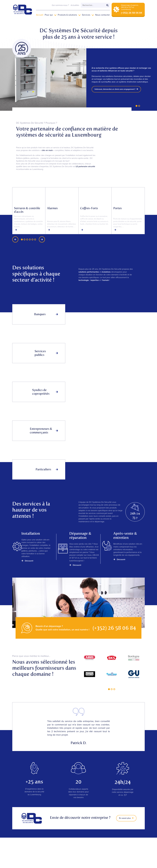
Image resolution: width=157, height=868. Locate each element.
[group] (29, 211)
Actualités (75, 5)
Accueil (40, 15)
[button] (136, 106)
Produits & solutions (67, 15)
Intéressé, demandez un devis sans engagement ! (118, 89)
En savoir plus (126, 818)
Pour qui (49, 15)
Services (86, 15)
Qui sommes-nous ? (60, 5)
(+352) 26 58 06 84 (114, 628)
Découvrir (27, 561)
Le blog (137, 841)
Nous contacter (103, 15)
